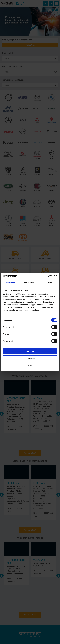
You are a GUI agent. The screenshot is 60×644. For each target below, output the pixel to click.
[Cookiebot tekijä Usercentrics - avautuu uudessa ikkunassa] (48, 276)
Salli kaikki (30, 351)
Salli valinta (30, 359)
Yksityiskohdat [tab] (30, 282)
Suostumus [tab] (11, 282)
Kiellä (30, 366)
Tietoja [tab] (49, 282)
